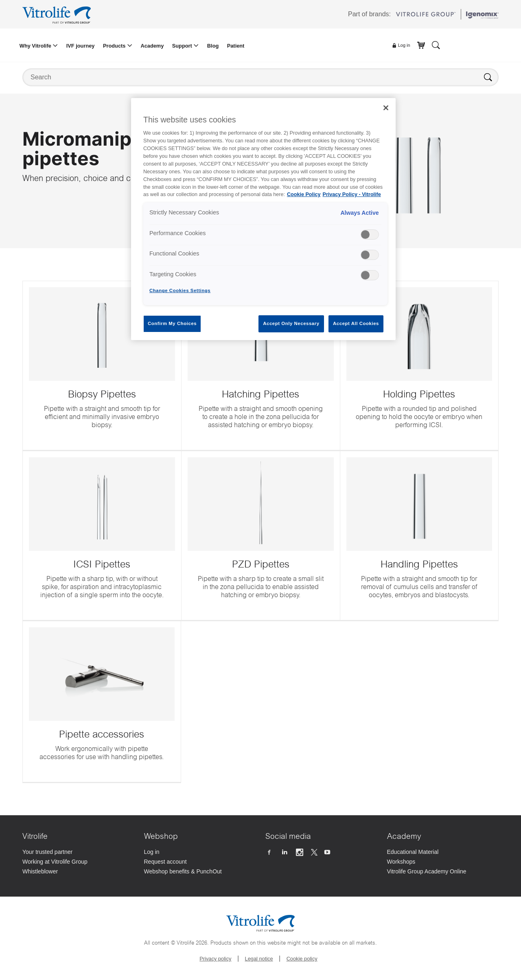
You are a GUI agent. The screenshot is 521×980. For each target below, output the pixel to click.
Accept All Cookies (356, 323)
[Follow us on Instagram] (301, 853)
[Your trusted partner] (78, 853)
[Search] (436, 45)
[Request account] (200, 862)
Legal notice (259, 959)
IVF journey (81, 46)
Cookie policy (302, 959)
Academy (152, 46)
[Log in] (200, 853)
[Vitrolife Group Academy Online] (443, 872)
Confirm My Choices (172, 323)
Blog (213, 46)
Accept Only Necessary (291, 323)
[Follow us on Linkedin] (285, 853)
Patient (236, 46)
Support (183, 46)
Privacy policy (215, 959)
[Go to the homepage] (58, 14)
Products (115, 46)
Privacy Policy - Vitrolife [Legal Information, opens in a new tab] (352, 194)
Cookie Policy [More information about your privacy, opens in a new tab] (304, 194)
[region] (263, 219)
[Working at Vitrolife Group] (78, 862)
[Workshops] (443, 862)
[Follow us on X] (314, 853)
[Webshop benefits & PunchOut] (200, 872)
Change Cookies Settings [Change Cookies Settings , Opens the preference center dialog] (180, 290)
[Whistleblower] (78, 872)
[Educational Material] (443, 853)
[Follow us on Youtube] (328, 853)
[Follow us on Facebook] (270, 853)
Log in (401, 46)
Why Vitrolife (36, 46)
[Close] (386, 108)
